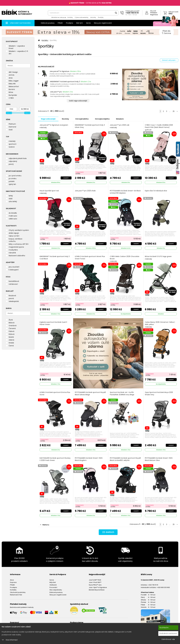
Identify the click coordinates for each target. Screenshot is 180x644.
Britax (11, 92)
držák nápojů (14, 233)
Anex (11, 78)
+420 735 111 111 (132, 13)
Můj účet (153, 11)
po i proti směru (15, 176)
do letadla (13, 213)
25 (174, 111)
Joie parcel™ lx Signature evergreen (54, 126)
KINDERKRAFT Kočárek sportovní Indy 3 (65, 82)
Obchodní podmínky (18, 592)
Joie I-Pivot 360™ (95, 582)
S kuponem (80, 172)
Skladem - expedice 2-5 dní (18, 52)
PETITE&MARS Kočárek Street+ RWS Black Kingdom (89, 459)
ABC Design (13, 72)
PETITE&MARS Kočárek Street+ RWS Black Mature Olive (159, 459)
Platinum (12, 124)
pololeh (12, 181)
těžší (11, 199)
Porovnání (53, 587)
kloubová (12, 296)
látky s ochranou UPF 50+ (19, 244)
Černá (11, 346)
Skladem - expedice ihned (17, 47)
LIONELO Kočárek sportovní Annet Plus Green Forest (90, 257)
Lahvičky (93, 17)
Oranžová (13, 326)
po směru (13, 179)
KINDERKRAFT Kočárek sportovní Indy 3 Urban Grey (90, 126)
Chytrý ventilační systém (19, 230)
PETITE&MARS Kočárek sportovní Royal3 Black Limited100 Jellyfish (125, 459)
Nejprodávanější (48, 119)
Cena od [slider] (9, 113)
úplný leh (12, 184)
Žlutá (11, 320)
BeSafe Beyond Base (97, 590)
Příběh (60, 23)
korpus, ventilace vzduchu (15, 240)
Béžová (12, 323)
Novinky (66, 119)
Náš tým (80, 23)
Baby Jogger (14, 81)
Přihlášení (154, 13)
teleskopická (14, 301)
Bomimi (12, 89)
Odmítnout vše (168, 639)
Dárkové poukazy (48, 23)
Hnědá (11, 343)
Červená (12, 328)
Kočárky (70, 17)
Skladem (121, 119)
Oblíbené (53, 585)
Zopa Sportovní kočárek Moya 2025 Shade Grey (159, 393)
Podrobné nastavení (168, 633)
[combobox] (83, 13)
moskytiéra (13, 250)
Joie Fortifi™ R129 (95, 580)
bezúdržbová (14, 281)
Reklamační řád (16, 595)
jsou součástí (14, 267)
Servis (88, 23)
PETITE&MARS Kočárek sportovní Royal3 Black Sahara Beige (90, 393)
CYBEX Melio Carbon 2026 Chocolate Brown (125, 259)
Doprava (13, 582)
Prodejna (70, 23)
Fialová (11, 331)
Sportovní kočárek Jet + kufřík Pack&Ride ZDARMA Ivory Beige (122, 393)
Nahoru (45, 525)
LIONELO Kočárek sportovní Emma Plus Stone (55, 393)
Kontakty (13, 590)
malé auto (13, 216)
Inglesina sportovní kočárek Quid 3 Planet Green (53, 323)
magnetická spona (16, 247)
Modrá (11, 337)
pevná (11, 298)
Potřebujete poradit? (133, 11)
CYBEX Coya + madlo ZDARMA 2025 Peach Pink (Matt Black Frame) (159, 127)
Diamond (12, 127)
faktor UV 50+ (14, 236)
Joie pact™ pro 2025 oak (120, 126)
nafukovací (13, 284)
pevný (11, 164)
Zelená (11, 340)
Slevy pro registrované (103, 23)
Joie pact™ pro (56, 92)
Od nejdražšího (82, 119)
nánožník (12, 253)
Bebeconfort (14, 87)
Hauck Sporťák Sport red (49, 192)
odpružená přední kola (18, 158)
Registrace (154, 15)
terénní (12, 147)
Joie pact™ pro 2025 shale (85, 191)
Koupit (66, 178)
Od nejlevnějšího (103, 119)
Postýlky (101, 17)
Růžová (12, 334)
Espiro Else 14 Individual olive (156, 191)
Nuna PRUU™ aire (95, 585)
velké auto (13, 219)
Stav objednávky (56, 590)
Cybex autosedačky (82, 17)
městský (12, 141)
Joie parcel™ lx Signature (59, 71)
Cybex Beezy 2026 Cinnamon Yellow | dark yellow (160, 324)
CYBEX (11, 98)
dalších (108, 532)
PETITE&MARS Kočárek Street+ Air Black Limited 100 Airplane (125, 192)
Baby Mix (12, 84)
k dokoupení (14, 270)
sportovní (13, 144)
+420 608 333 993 (163, 587)
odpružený (13, 161)
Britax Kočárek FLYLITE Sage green (158, 258)
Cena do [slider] (27, 113)
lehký (11, 196)
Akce (12, 580)
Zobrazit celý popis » (169, 60)
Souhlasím (164, 628)
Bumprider (13, 95)
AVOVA (11, 75)
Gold (11, 130)
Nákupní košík (173, 12)
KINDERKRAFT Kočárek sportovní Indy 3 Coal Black (55, 257)
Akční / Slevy (165, 24)
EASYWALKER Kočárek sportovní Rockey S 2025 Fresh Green (55, 459)
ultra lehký (13, 201)
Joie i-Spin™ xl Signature (98, 587)
